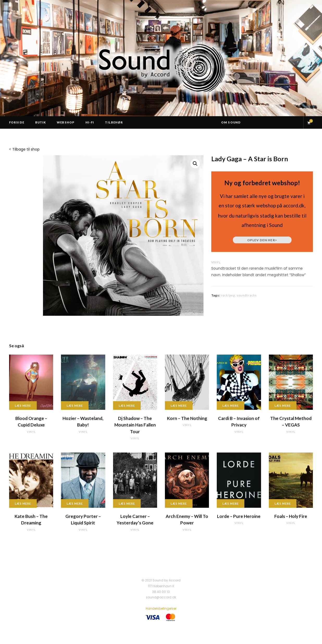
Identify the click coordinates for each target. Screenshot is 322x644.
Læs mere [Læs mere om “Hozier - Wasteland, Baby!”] (75, 405)
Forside (17, 122)
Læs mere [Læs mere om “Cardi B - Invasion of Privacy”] (231, 405)
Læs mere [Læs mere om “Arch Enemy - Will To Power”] (179, 503)
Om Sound (231, 122)
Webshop (66, 122)
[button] (195, 164)
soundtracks (247, 295)
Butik (41, 122)
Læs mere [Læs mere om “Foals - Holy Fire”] (283, 503)
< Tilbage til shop (24, 149)
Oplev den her (262, 240)
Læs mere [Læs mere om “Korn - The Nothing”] (179, 405)
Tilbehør (114, 122)
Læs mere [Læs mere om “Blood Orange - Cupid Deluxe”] (23, 405)
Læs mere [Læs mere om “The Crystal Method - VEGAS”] (283, 405)
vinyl (216, 262)
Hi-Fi (90, 122)
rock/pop (228, 295)
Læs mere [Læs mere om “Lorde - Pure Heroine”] (231, 503)
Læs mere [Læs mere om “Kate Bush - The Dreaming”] (23, 503)
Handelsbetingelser (161, 608)
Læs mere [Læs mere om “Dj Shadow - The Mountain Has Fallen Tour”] (127, 405)
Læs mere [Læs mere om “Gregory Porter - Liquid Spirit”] (75, 503)
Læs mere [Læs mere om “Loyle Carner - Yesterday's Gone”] (127, 503)
